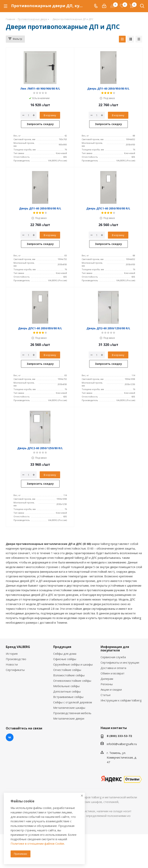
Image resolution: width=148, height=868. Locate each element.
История (12, 654)
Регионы (107, 684)
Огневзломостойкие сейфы (72, 681)
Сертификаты (15, 670)
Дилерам (107, 679)
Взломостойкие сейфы (69, 675)
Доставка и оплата (113, 668)
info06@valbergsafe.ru (122, 744)
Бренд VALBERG (18, 647)
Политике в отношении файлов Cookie (37, 843)
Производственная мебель (72, 713)
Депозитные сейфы (67, 691)
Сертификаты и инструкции (120, 662)
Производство (16, 659)
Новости (12, 664)
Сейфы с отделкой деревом (73, 702)
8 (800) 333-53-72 (119, 736)
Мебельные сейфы (66, 686)
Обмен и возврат (113, 673)
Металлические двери (69, 718)
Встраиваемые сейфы (68, 697)
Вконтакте (10, 737)
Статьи (106, 695)
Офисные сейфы (65, 659)
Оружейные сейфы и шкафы (73, 664)
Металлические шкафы (69, 708)
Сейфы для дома (65, 654)
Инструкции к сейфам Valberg (121, 700)
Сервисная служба (113, 657)
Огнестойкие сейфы (67, 670)
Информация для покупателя (115, 649)
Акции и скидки (111, 689)
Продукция (62, 647)
